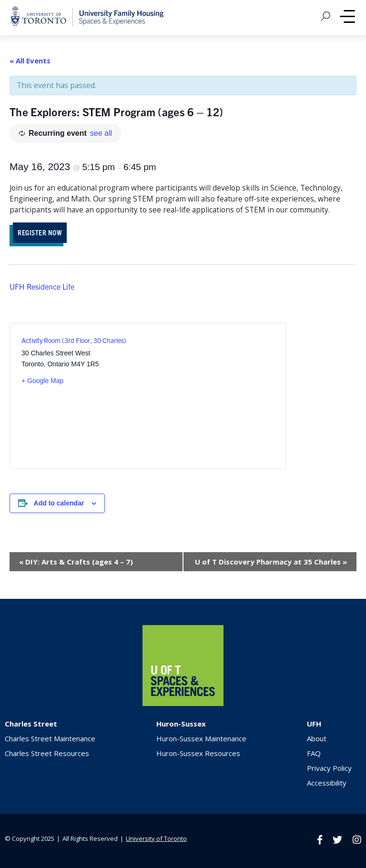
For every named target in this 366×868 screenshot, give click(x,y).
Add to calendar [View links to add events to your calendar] (59, 503)
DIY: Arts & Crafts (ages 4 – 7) (76, 562)
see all (101, 133)
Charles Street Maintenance (50, 738)
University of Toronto (156, 838)
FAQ (314, 753)
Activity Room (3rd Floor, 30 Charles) (74, 340)
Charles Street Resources (47, 753)
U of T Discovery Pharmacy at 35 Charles (271, 562)
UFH (314, 724)
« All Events (30, 61)
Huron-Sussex (181, 724)
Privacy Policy (329, 768)
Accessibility (327, 783)
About (317, 738)
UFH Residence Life (42, 286)
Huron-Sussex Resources (198, 753)
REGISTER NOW (40, 232)
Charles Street (31, 724)
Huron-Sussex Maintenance (201, 738)
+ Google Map (42, 381)
